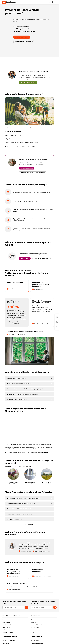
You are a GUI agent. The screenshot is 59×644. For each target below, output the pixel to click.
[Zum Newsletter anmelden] (55, 607)
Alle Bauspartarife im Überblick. (17, 334)
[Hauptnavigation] (55, 2)
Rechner (4, 630)
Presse (32, 630)
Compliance (33, 632)
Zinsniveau (16, 449)
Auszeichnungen (35, 627)
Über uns (33, 620)
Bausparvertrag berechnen (24, 42)
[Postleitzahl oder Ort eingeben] (13, 607)
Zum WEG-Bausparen (14, 576)
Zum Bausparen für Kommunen (42, 576)
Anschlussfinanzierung (8, 625)
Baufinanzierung (6, 622)
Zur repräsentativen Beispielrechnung (14, 323)
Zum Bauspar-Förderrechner (41, 324)
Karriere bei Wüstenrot (36, 625)
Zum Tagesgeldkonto (14, 590)
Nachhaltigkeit (34, 622)
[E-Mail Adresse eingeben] (41, 607)
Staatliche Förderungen (8, 632)
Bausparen (5, 620)
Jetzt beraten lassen (22, 37)
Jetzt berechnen (38, 289)
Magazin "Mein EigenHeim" (9, 641)
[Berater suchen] (27, 607)
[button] (49, 2)
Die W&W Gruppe (35, 641)
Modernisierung (6, 627)
